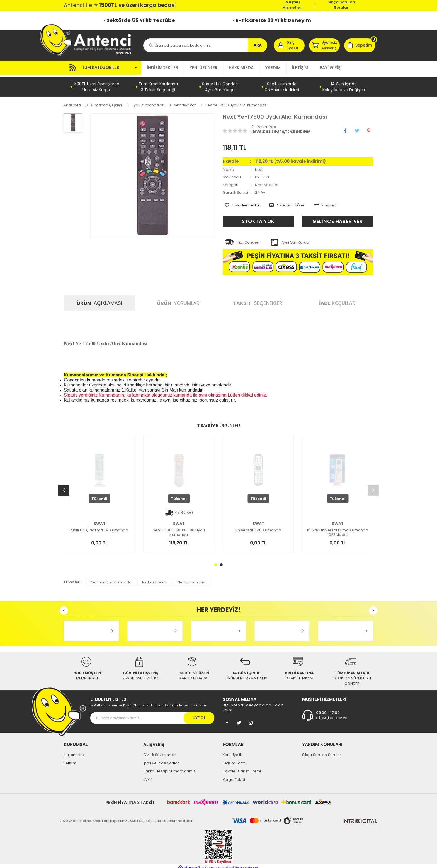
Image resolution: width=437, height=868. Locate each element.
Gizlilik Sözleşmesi (159, 751)
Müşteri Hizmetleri (292, 5)
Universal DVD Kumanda (258, 526)
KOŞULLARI (338, 299)
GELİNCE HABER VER (338, 217)
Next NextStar (267, 183)
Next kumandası (192, 578)
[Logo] (88, 40)
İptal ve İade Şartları (162, 759)
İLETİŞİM (300, 68)
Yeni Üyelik (232, 751)
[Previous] (64, 486)
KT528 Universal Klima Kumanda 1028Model (338, 528)
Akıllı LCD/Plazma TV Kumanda (99, 526)
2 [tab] (221, 561)
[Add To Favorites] (240, 203)
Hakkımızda (74, 751)
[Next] (373, 486)
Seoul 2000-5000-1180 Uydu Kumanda (179, 528)
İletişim (70, 759)
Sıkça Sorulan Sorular (341, 5)
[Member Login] (289, 45)
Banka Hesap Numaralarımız (169, 767)
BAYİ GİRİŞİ (331, 68)
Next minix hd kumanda (111, 578)
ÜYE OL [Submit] (199, 714)
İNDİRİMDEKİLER (162, 68)
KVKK (147, 775)
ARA (258, 45)
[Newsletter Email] (152, 714)
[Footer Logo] (59, 707)
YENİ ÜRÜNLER (203, 68)
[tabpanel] (258, 496)
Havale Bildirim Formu (242, 767)
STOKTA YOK (258, 217)
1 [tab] (216, 561)
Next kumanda (155, 578)
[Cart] (360, 45)
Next (259, 168)
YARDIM (273, 68)
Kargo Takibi (234, 775)
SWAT (99, 519)
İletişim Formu (235, 759)
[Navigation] (103, 68)
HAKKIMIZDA (241, 68)
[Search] (205, 45)
